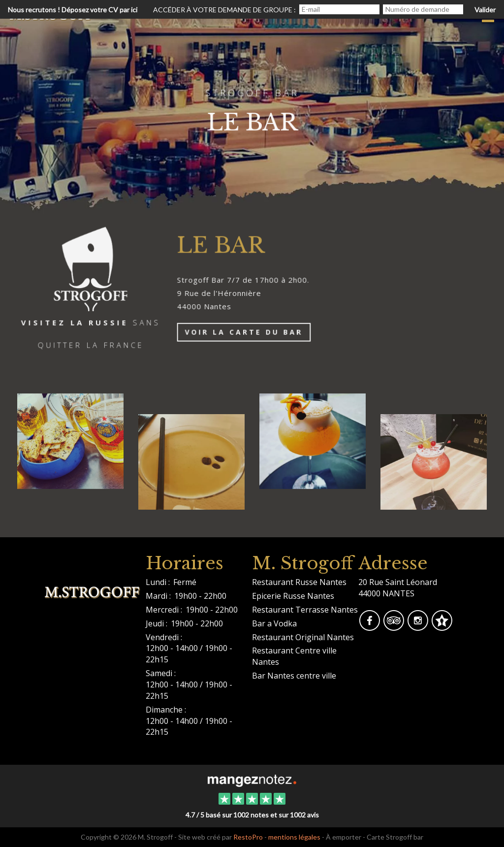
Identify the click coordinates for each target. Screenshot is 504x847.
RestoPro (248, 837)
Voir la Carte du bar (246, 333)
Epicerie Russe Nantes (293, 596)
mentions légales (294, 837)
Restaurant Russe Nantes (299, 582)
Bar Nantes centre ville (294, 676)
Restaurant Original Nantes (303, 637)
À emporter (344, 837)
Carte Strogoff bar (395, 837)
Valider (485, 10)
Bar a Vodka (274, 623)
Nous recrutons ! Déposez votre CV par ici (73, 10)
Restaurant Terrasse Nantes (305, 610)
